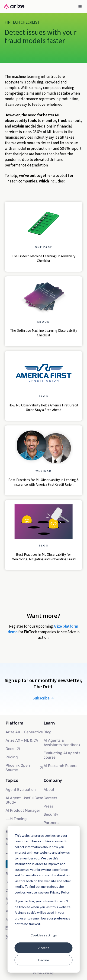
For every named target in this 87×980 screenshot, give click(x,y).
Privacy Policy (43, 973)
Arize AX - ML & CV (22, 740)
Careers (50, 798)
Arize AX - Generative (24, 732)
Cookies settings (44, 935)
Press (48, 806)
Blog (48, 732)
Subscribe (43, 698)
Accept (44, 948)
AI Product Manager (23, 810)
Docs (13, 749)
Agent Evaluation (21, 790)
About (49, 790)
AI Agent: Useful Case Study (24, 800)
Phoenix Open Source (25, 768)
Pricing (12, 757)
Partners (51, 823)
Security (51, 814)
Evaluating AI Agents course (62, 755)
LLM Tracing (16, 819)
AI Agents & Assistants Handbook (62, 743)
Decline (43, 960)
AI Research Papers (60, 766)
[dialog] (43, 899)
